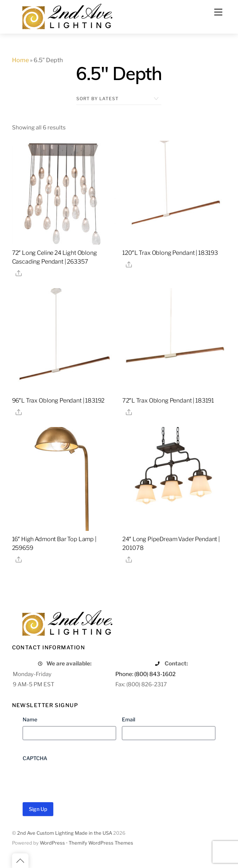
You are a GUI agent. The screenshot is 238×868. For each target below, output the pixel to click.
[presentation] (78, 779)
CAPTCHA (35, 758)
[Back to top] (20, 861)
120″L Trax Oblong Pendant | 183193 (170, 253)
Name (30, 719)
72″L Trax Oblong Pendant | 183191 (168, 401)
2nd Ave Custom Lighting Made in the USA (65, 833)
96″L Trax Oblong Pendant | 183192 (58, 401)
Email (128, 719)
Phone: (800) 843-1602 (145, 674)
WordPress (52, 843)
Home (20, 60)
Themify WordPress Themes (101, 843)
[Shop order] (119, 99)
